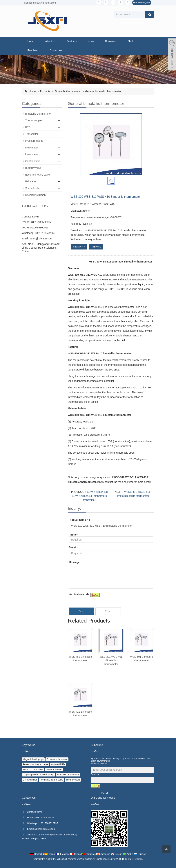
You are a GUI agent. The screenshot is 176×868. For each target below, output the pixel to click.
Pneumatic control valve (51, 780)
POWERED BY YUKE (124, 859)
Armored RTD (58, 764)
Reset (108, 611)
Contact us (56, 50)
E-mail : (75, 547)
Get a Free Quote (142, 3)
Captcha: (96, 774)
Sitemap (139, 859)
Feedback (33, 50)
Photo (131, 41)
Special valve (33, 188)
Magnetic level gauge (33, 759)
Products (71, 41)
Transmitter (32, 134)
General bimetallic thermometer (103, 91)
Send (81, 611)
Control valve (33, 161)
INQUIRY (79, 247)
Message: (75, 562)
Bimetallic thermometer (68, 91)
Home (31, 41)
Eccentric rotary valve (38, 175)
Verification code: (80, 594)
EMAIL (96, 247)
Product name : (79, 520)
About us (50, 41)
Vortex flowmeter (54, 770)
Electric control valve (33, 770)
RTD (28, 127)
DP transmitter (30, 780)
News (91, 41)
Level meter (32, 154)
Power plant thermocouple (36, 764)
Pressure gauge (34, 141)
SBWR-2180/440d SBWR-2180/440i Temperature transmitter (90, 496)
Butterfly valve (33, 168)
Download (111, 41)
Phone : (75, 535)
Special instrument (36, 195)
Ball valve (31, 181)
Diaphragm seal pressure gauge (39, 775)
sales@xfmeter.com (41, 239)
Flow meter (32, 148)
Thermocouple (34, 120)
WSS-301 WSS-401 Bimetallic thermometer (111, 660)
